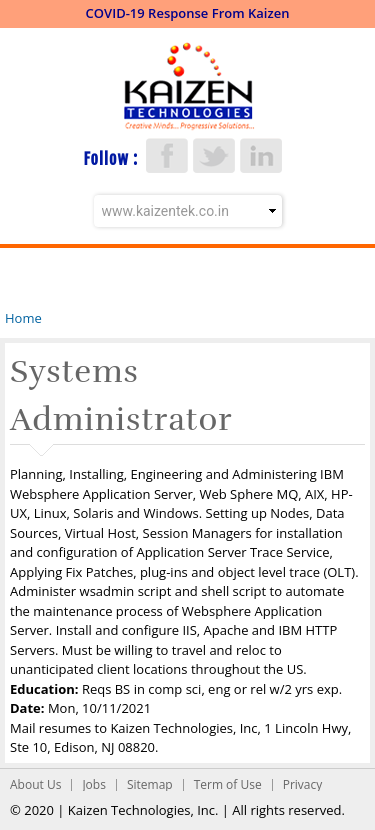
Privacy (303, 784)
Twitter (214, 155)
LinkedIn (261, 155)
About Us (35, 784)
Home (23, 318)
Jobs (94, 784)
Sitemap (150, 784)
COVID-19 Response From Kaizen (188, 13)
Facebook (167, 155)
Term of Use (228, 784)
